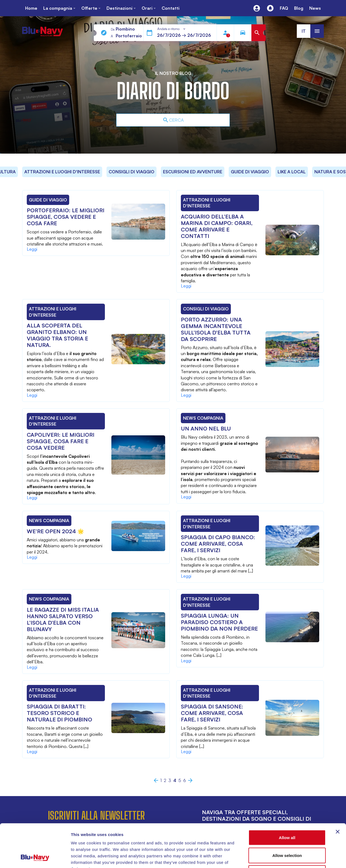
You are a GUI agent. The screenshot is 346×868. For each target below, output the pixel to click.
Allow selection (287, 815)
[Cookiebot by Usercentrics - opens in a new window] (35, 857)
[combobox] (172, 29)
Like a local (292, 172)
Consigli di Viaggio (132, 172)
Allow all (287, 797)
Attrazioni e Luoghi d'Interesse (62, 172)
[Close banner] (338, 791)
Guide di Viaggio (250, 172)
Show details (284, 857)
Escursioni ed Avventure (193, 172)
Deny (287, 832)
